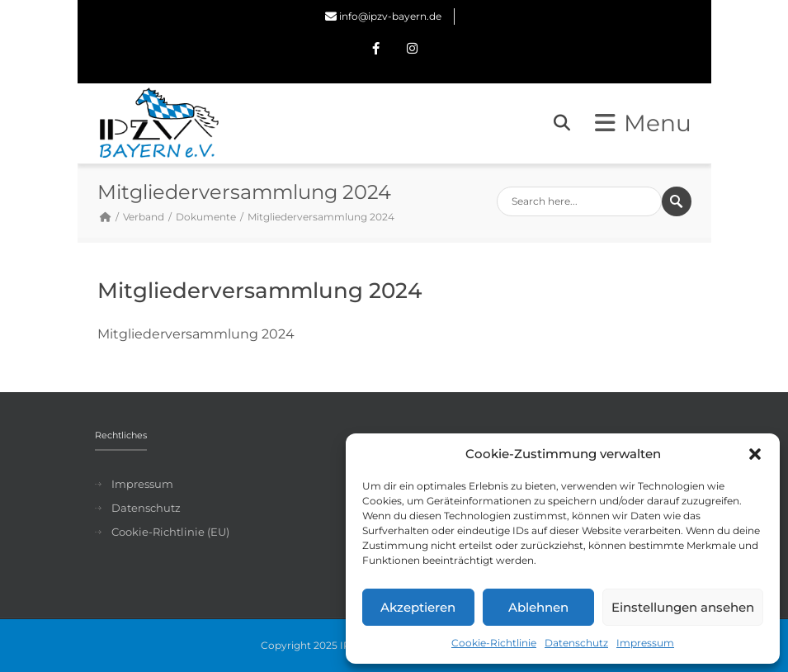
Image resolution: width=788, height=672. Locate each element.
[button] (755, 454)
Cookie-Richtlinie (494, 643)
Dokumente (206, 217)
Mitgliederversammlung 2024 (196, 334)
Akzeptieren (418, 607)
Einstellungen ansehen (683, 607)
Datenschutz (576, 643)
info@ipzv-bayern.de (390, 16)
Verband (144, 217)
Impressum (645, 643)
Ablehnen (538, 607)
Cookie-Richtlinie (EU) (170, 532)
